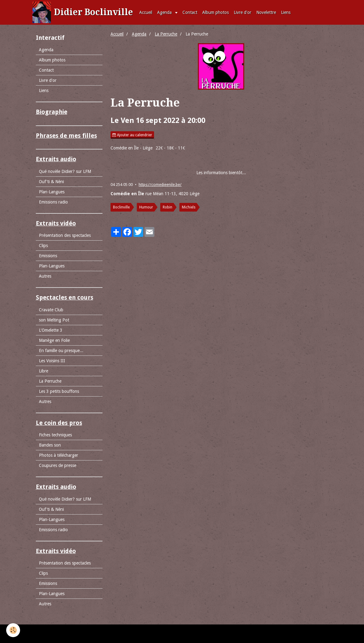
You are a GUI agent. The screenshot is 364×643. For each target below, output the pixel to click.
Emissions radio (53, 202)
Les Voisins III (52, 361)
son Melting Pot (54, 320)
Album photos (215, 12)
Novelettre (266, 12)
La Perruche (166, 34)
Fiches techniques (55, 435)
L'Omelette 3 (51, 330)
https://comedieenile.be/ (160, 185)
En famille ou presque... (61, 351)
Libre (44, 371)
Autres (45, 276)
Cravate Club (51, 310)
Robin (167, 207)
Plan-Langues (52, 192)
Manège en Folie (54, 340)
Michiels (189, 207)
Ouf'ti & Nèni (51, 182)
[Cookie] (13, 630)
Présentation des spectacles (65, 235)
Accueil (146, 12)
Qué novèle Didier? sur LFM (65, 171)
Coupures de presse (58, 465)
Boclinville (121, 207)
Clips (43, 246)
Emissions (48, 256)
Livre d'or (243, 12)
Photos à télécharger (59, 455)
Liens (286, 12)
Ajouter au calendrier (132, 135)
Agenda (165, 12)
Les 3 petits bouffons (59, 391)
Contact (190, 12)
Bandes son (50, 445)
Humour (146, 207)
